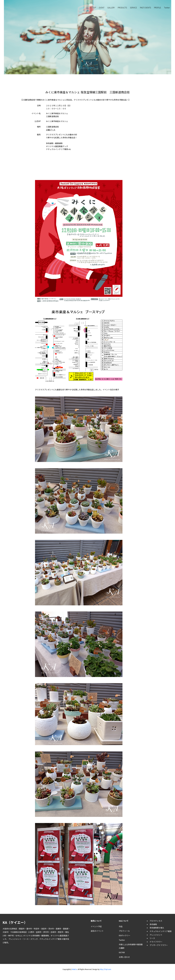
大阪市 (5, 932)
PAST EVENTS (145, 8)
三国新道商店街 (52, 127)
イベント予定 (96, 926)
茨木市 (51, 929)
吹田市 (36, 929)
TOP (94, 8)
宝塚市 (39, 932)
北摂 (12, 929)
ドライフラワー (156, 942)
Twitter (167, 8)
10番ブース (51, 130)
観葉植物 (45, 936)
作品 (121, 926)
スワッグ (34, 939)
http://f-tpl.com (105, 969)
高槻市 (58, 929)
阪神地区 (23, 932)
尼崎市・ (54, 932)
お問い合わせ (124, 957)
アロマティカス (156, 921)
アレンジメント (15, 939)
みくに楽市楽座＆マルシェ (57, 121)
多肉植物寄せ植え (157, 928)
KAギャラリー (124, 935)
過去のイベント (97, 931)
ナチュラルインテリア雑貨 (50, 939)
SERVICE (133, 8)
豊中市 (29, 929)
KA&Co (74, 969)
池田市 (44, 929)
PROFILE (157, 8)
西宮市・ (62, 932)
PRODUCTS (122, 8)
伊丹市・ (47, 932)
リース (26, 939)
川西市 (31, 932)
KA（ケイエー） (15, 922)
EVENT (102, 8)
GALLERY (111, 8)
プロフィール (124, 931)
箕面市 (22, 929)
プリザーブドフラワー (159, 945)
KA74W (122, 952)
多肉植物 (36, 936)
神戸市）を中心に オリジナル (20, 936)
